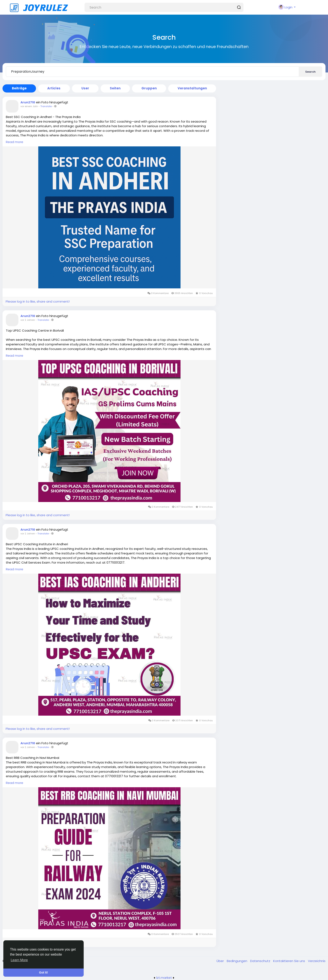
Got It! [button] (44, 972)
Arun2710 (28, 102)
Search (310, 72)
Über (221, 961)
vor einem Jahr (29, 106)
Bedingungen (237, 961)
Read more (15, 142)
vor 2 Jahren (28, 320)
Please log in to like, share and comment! (38, 301)
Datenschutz (261, 961)
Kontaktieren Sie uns (290, 961)
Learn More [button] (19, 960)
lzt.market (164, 978)
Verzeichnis (317, 961)
